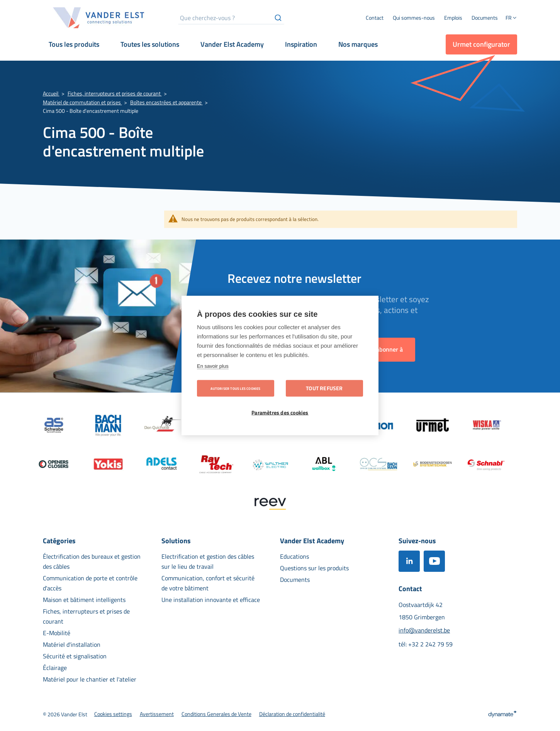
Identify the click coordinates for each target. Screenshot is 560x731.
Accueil (51, 93)
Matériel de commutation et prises (82, 102)
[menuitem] (414, 18)
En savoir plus (213, 366)
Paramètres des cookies (280, 413)
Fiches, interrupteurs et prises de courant (115, 93)
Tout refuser (324, 388)
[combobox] (231, 18)
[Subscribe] (387, 350)
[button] (511, 19)
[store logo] (99, 18)
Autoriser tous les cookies (235, 388)
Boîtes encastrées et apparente (166, 102)
